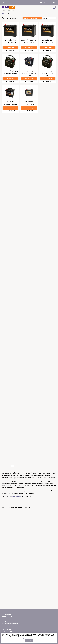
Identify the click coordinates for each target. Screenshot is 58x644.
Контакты (4, 612)
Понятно (29, 641)
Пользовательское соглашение (10, 626)
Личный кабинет (6, 614)
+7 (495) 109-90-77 (7, 629)
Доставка (4, 619)
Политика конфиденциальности (10, 624)
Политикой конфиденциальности (24, 638)
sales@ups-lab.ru (16, 546)
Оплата (4, 621)
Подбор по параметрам (30, 18)
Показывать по (6, 515)
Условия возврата (7, 616)
